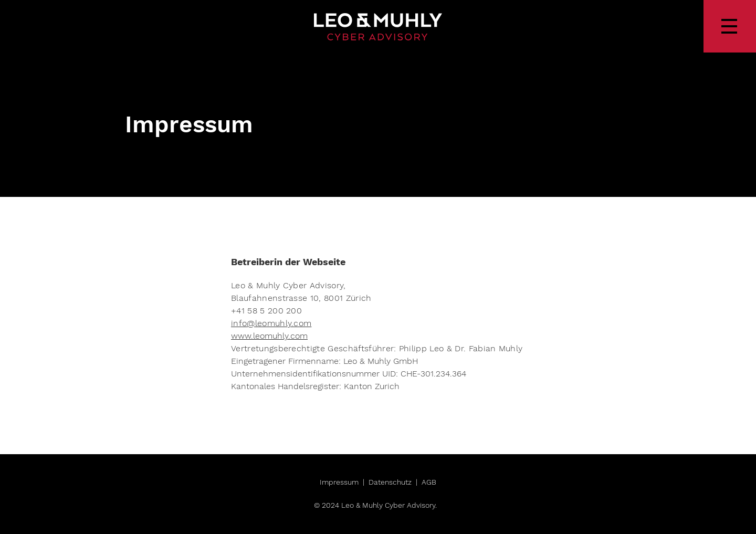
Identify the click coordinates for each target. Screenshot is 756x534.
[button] (730, 26)
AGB (429, 482)
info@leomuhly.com (271, 323)
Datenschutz (390, 482)
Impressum (339, 482)
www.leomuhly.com (269, 336)
